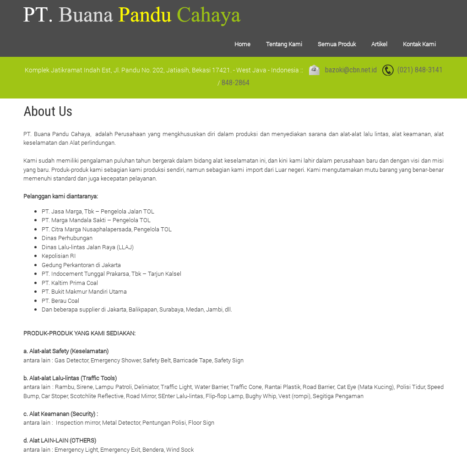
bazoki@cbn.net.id (351, 70)
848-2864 (236, 83)
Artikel (379, 44)
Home (242, 44)
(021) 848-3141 (420, 70)
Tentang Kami (284, 44)
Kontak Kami (419, 44)
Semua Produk (337, 44)
